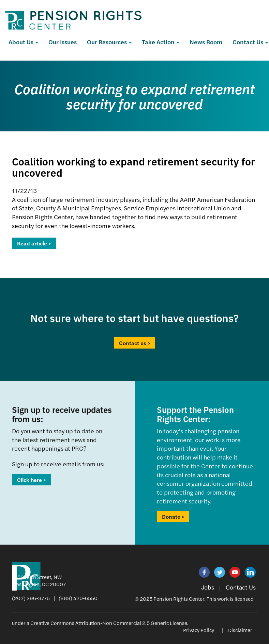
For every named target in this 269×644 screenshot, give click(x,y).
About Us (23, 42)
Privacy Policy (199, 630)
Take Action (161, 42)
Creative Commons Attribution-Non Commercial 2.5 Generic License (109, 623)
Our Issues (63, 42)
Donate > (173, 517)
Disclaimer (240, 630)
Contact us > (134, 343)
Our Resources (109, 42)
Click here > (31, 480)
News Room (206, 42)
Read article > (34, 243)
